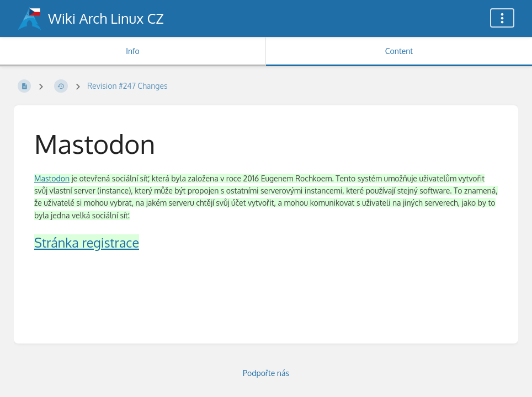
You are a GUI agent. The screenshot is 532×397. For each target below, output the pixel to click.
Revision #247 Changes (127, 86)
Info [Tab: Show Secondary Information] (133, 51)
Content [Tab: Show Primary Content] (399, 51)
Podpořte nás (266, 373)
